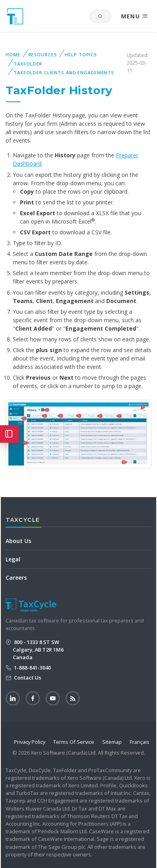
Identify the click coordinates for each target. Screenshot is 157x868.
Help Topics (81, 54)
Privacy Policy (30, 742)
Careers (16, 578)
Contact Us (27, 678)
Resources (43, 54)
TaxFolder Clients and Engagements (64, 72)
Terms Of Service (74, 742)
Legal (13, 559)
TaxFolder (28, 64)
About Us (18, 541)
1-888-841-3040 (32, 668)
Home (13, 54)
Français (140, 742)
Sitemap (112, 742)
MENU (135, 16)
